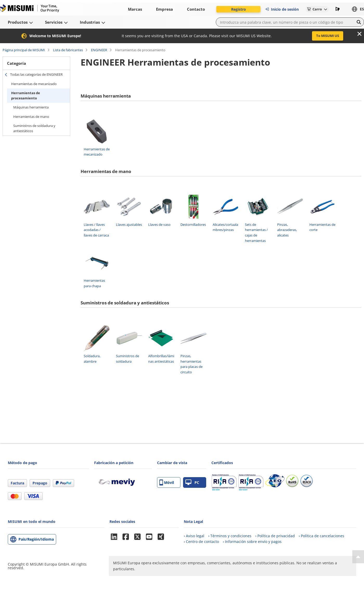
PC (192, 482)
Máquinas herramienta (31, 107)
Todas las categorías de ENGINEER (36, 74)
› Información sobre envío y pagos (252, 542)
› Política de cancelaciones (321, 536)
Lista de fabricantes (68, 50)
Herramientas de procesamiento (26, 95)
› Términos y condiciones (230, 536)
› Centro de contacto (201, 542)
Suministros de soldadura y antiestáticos (34, 128)
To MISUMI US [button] (328, 36)
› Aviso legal (194, 536)
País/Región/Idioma (36, 539)
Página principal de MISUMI (24, 50)
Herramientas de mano (31, 117)
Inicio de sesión (282, 9)
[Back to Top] (358, 557)
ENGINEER (99, 50)
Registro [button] (239, 9)
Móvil (167, 482)
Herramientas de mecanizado (34, 84)
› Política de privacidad (275, 536)
